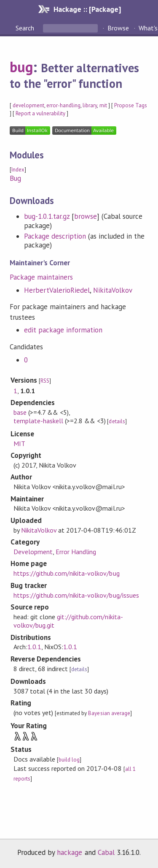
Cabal (106, 852)
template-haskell (38, 421)
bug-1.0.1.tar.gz (47, 216)
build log (69, 760)
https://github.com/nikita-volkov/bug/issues (76, 595)
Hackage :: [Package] (87, 9)
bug (21, 67)
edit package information (63, 330)
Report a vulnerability (41, 113)
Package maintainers (41, 277)
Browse (118, 28)
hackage (70, 852)
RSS (45, 381)
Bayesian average (109, 713)
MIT (19, 444)
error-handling (63, 105)
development (28, 105)
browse (86, 216)
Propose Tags (131, 105)
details (117, 421)
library (90, 105)
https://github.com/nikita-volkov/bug (67, 573)
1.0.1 (34, 647)
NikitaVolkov (113, 290)
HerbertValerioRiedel (57, 290)
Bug (15, 178)
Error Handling (76, 552)
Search (26, 28)
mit (103, 105)
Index (18, 170)
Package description (55, 236)
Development (33, 552)
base (20, 412)
